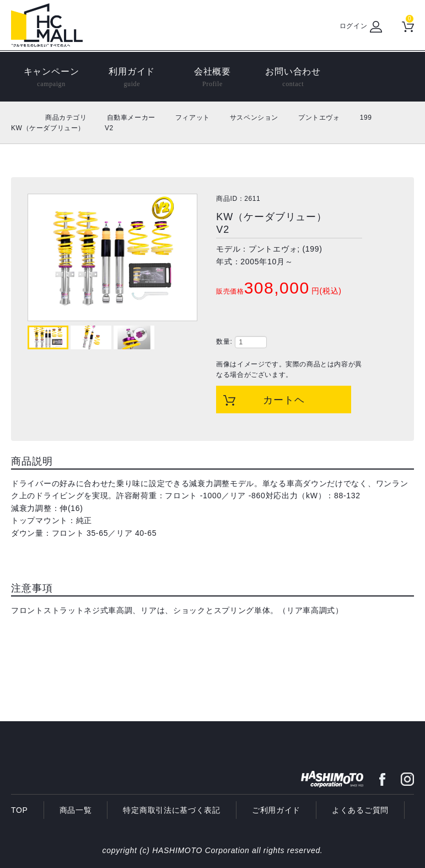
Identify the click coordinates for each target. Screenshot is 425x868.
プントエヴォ (319, 118)
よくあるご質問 (360, 810)
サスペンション (254, 118)
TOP (20, 810)
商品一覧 (76, 810)
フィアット (193, 118)
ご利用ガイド (276, 810)
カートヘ (284, 400)
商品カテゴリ (66, 118)
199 (366, 118)
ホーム (24, 117)
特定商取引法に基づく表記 (171, 810)
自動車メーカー (131, 118)
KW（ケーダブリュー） (48, 128)
